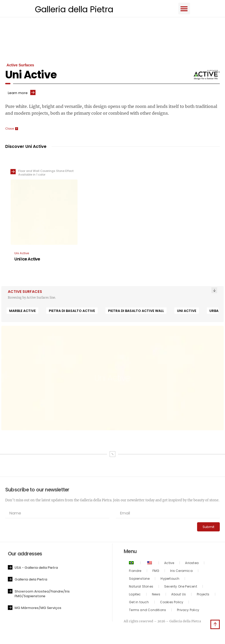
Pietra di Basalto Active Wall (136, 312)
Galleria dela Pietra (31, 580)
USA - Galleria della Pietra (36, 568)
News (156, 595)
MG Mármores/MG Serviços (38, 609)
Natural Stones (141, 587)
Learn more (18, 94)
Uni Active (187, 312)
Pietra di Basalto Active (72, 312)
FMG (156, 572)
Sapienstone (139, 579)
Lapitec (135, 595)
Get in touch (139, 603)
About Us (179, 595)
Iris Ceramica (181, 572)
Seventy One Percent (181, 587)
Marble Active (22, 312)
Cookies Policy (172, 603)
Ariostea (192, 564)
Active (169, 564)
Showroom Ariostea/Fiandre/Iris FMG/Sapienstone (42, 594)
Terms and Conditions (147, 611)
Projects (203, 595)
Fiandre (135, 572)
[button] (187, 9)
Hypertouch (170, 579)
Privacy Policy (188, 611)
